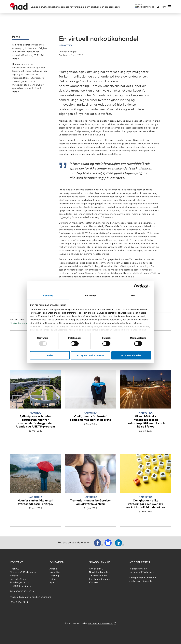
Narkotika (55, 572)
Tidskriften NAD (98, 575)
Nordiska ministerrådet (101, 623)
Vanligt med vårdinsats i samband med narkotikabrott (90, 418)
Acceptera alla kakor (131, 355)
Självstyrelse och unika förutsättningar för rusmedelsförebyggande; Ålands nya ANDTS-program (35, 421)
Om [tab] (133, 296)
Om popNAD (96, 568)
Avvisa (50, 355)
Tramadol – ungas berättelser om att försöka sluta (90, 502)
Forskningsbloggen (100, 579)
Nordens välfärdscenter (142, 572)
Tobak (53, 579)
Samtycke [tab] (48, 296)
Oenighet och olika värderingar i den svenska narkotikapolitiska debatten (146, 504)
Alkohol (54, 568)
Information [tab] (90, 296)
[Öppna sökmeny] (158, 7)
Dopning (54, 575)
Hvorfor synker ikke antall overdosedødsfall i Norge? (35, 502)
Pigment (146, 581)
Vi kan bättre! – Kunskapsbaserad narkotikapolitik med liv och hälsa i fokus (146, 421)
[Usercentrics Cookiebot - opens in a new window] (139, 287)
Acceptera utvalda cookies (90, 355)
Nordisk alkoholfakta (101, 572)
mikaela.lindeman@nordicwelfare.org (31, 597)
